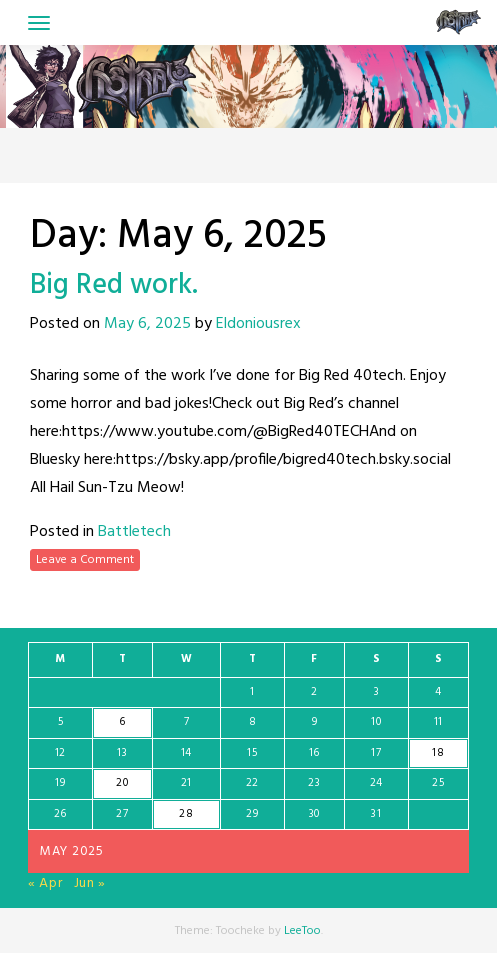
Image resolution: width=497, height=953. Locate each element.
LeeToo (302, 931)
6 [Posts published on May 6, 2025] (122, 722)
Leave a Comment (85, 560)
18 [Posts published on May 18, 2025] (438, 753)
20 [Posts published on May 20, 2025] (122, 783)
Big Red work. (114, 285)
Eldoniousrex (258, 324)
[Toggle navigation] (39, 23)
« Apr (45, 883)
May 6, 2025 (147, 324)
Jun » (90, 883)
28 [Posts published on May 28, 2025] (186, 814)
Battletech (134, 532)
